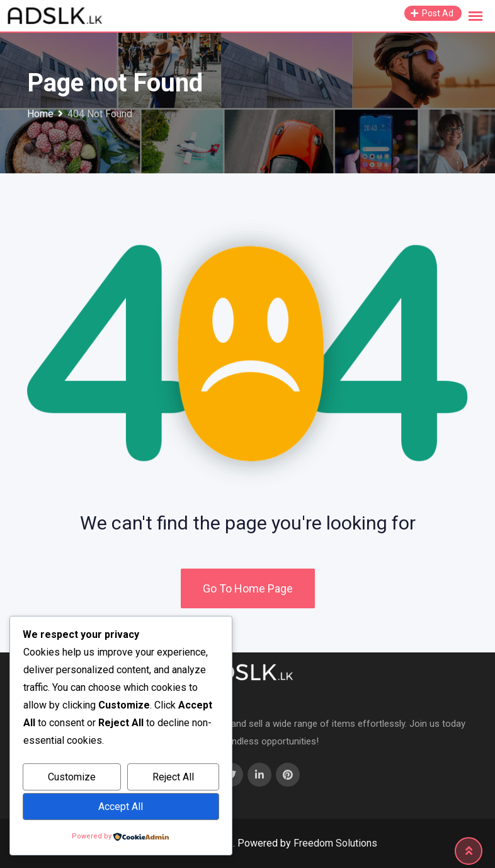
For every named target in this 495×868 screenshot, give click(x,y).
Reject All (173, 777)
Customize (72, 777)
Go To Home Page (248, 588)
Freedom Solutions (335, 843)
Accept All (121, 807)
